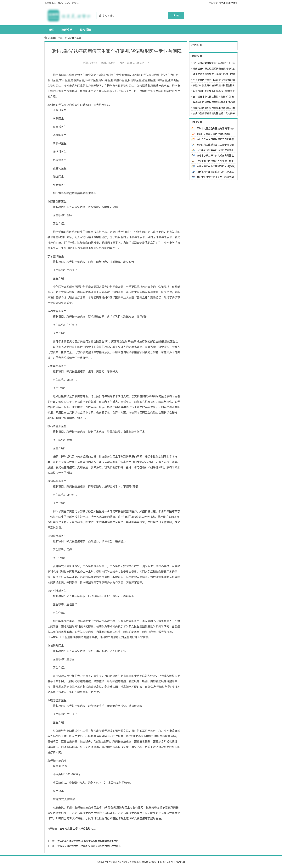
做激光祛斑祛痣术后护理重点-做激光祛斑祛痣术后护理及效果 (89, 846)
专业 (93, 828)
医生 (72, 828)
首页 (51, 30)
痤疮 (62, 828)
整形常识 (85, 30)
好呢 (83, 828)
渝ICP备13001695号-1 (163, 862)
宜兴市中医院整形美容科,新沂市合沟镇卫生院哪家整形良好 (88, 841)
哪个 (78, 828)
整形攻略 (67, 30)
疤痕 (67, 828)
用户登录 (233, 3)
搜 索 (176, 16)
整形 (88, 828)
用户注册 (223, 3)
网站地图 (180, 862)
